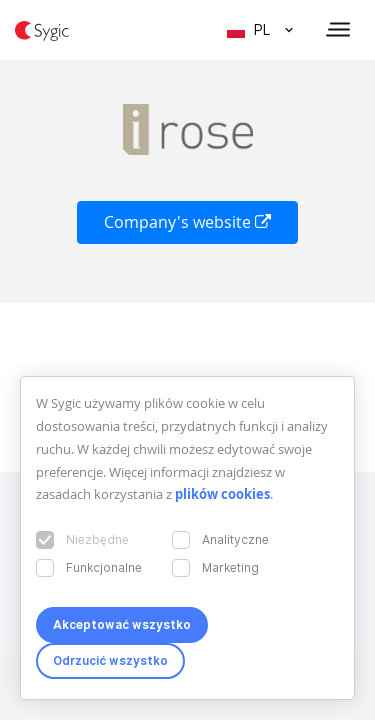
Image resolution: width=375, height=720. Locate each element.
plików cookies (222, 494)
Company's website (187, 222)
